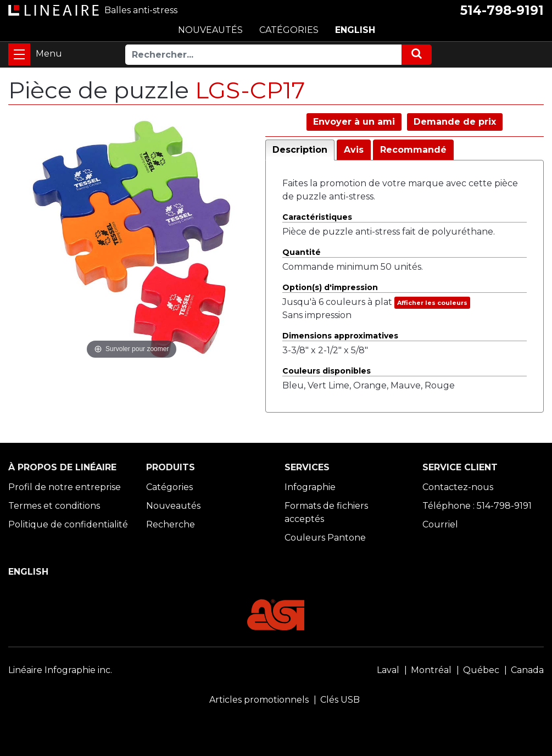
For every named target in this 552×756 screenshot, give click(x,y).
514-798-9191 (502, 10)
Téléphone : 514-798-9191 (477, 506)
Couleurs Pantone (325, 538)
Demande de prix (455, 122)
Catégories (169, 487)
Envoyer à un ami (354, 122)
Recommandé (413, 150)
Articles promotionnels (259, 700)
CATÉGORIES (289, 30)
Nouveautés (173, 506)
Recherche (171, 524)
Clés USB (340, 700)
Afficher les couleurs (432, 303)
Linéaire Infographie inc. (60, 670)
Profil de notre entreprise (65, 487)
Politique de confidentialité (68, 524)
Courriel (440, 524)
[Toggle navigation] (19, 54)
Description (300, 150)
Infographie (310, 487)
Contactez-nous (458, 487)
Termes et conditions (54, 506)
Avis (354, 150)
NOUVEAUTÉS (210, 30)
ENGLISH (355, 30)
